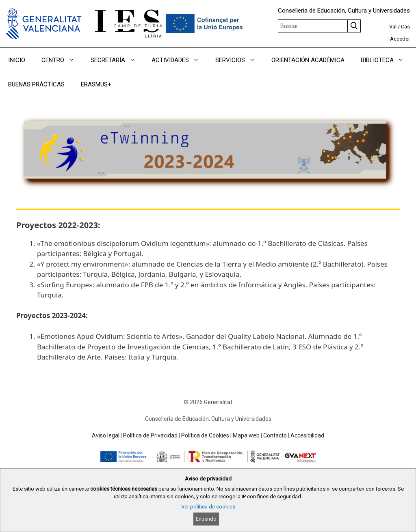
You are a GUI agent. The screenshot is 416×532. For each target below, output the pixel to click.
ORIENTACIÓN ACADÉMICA (308, 60)
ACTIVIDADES (179, 60)
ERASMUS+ (96, 84)
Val (393, 27)
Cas (405, 27)
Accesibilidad (307, 435)
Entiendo (206, 519)
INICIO (17, 60)
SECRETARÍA (117, 60)
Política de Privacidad (150, 435)
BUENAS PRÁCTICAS (36, 84)
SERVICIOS (239, 60)
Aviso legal (106, 435)
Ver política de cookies (208, 507)
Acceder (400, 39)
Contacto (275, 435)
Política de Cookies (205, 435)
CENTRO (62, 60)
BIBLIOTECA (386, 60)
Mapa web (246, 435)
